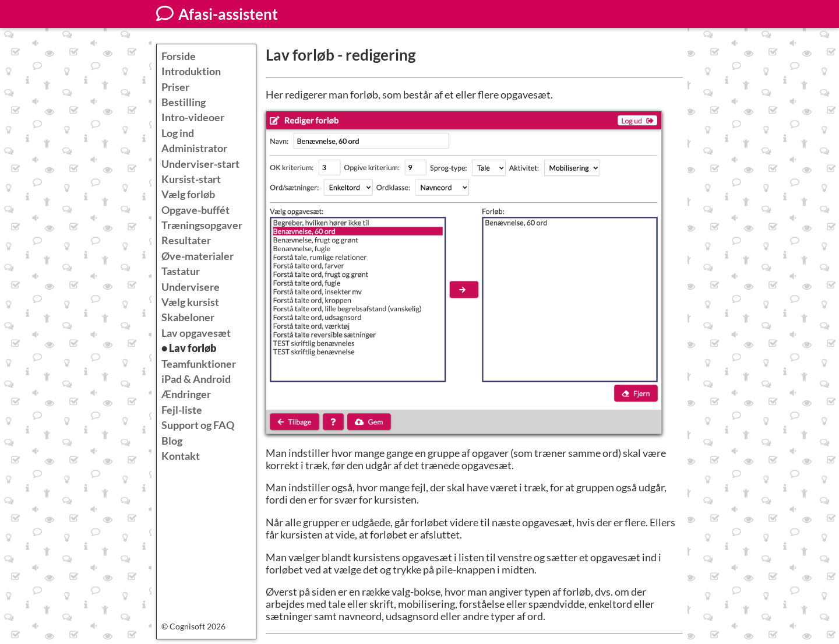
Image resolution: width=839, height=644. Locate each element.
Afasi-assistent (217, 14)
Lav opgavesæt (196, 333)
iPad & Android (196, 379)
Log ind (178, 133)
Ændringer (186, 394)
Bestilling (184, 102)
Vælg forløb (188, 194)
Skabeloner (188, 317)
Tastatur (181, 271)
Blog (172, 441)
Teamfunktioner (199, 364)
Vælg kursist (190, 302)
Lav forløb (193, 348)
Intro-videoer (193, 117)
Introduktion (191, 71)
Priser (175, 87)
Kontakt (181, 456)
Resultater (186, 240)
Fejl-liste (182, 410)
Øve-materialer (198, 256)
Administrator (194, 148)
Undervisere (191, 287)
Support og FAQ (198, 425)
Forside (179, 56)
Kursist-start (191, 179)
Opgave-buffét (195, 210)
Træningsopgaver (202, 225)
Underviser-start (200, 164)
